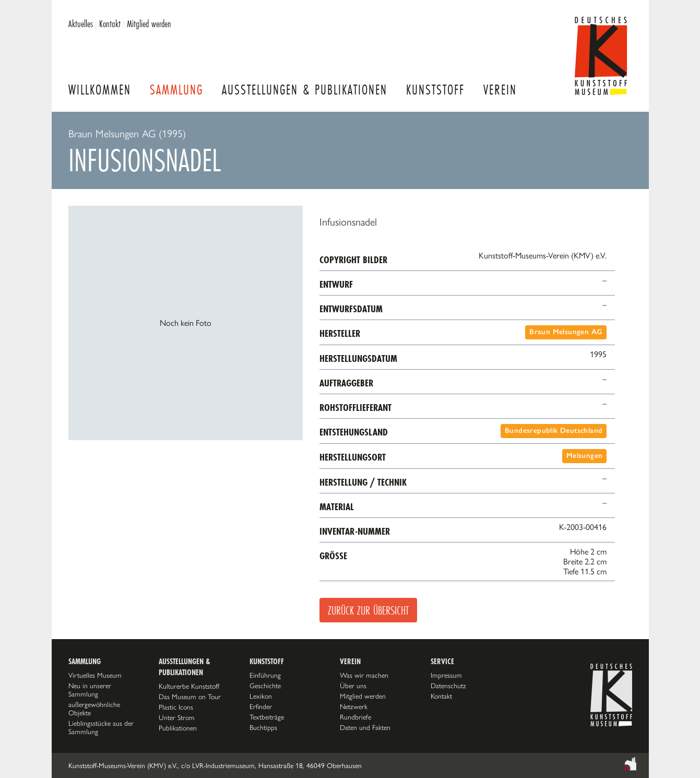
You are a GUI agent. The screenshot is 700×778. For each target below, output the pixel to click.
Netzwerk (354, 706)
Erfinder (261, 706)
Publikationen (178, 728)
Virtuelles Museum (95, 675)
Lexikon (261, 696)
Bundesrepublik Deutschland (554, 431)
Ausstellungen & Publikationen (305, 90)
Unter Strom (177, 717)
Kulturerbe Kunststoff (189, 686)
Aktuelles (81, 23)
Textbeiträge (267, 717)
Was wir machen (364, 675)
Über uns (353, 686)
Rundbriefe (355, 717)
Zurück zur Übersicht (368, 610)
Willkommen (100, 90)
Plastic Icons (176, 707)
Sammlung (176, 90)
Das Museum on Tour (190, 697)
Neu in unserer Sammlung (90, 690)
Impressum (446, 675)
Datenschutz (448, 686)
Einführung (265, 675)
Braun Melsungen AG (566, 332)
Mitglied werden (149, 23)
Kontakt (110, 23)
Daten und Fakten (365, 727)
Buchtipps (263, 727)
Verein (500, 90)
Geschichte (265, 686)
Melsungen (585, 456)
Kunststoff (435, 90)
